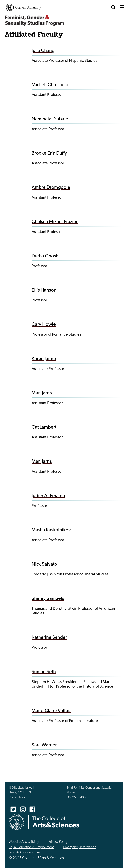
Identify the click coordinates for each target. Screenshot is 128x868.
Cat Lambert (44, 427)
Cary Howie (44, 325)
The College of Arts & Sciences (56, 822)
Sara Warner (44, 745)
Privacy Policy (58, 842)
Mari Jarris (42, 393)
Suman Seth (44, 672)
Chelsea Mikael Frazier (55, 222)
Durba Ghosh (45, 256)
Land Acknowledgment (25, 853)
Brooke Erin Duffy (49, 153)
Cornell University (24, 7)
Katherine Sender (49, 638)
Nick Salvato (44, 564)
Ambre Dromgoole (51, 188)
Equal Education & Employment (31, 847)
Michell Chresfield (50, 85)
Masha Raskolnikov (51, 530)
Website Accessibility (24, 842)
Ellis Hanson (44, 290)
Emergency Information (80, 847)
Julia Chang (43, 51)
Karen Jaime (44, 359)
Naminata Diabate (50, 119)
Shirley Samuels (48, 599)
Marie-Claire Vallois (51, 711)
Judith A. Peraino (48, 496)
